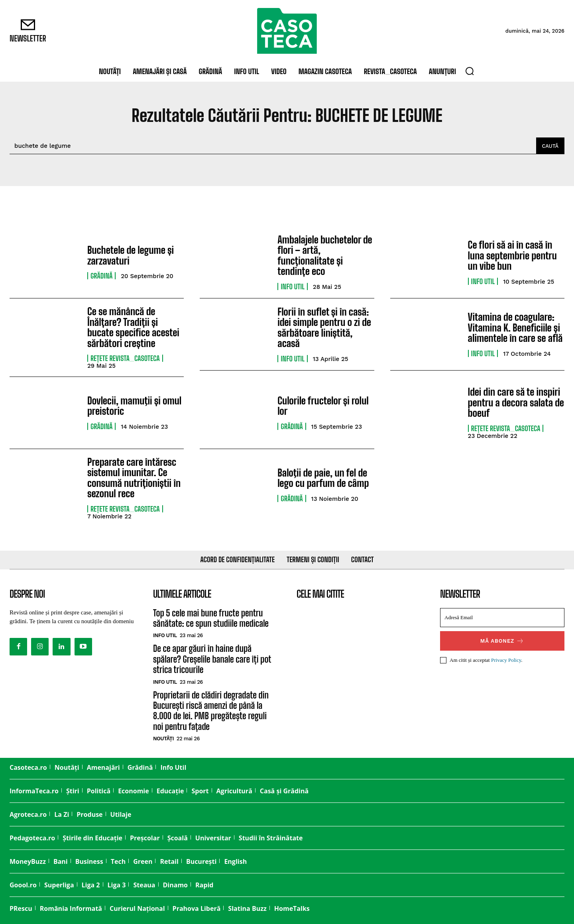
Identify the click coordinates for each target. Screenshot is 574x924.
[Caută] (550, 146)
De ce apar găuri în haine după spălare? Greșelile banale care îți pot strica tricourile (212, 659)
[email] (502, 617)
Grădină (101, 276)
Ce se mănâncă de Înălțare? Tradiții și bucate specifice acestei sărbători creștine (133, 327)
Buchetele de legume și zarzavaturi (131, 255)
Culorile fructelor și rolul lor (323, 405)
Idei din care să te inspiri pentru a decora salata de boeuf (516, 402)
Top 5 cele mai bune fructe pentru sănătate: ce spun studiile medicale (211, 618)
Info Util (293, 286)
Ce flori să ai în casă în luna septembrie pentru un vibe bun (512, 255)
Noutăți (163, 739)
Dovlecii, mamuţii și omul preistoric (134, 405)
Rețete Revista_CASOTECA (125, 358)
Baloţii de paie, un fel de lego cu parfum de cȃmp (323, 478)
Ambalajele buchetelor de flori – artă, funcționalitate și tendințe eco (325, 255)
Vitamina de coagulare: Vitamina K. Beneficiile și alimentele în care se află (515, 328)
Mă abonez (502, 641)
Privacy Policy (506, 660)
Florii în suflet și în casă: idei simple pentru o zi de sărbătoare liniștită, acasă (324, 328)
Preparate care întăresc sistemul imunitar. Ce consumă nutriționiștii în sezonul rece (134, 477)
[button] (470, 71)
